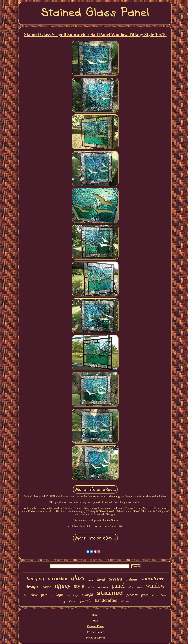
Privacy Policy (95, 632)
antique (132, 579)
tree (68, 596)
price (91, 587)
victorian (58, 579)
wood (140, 588)
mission (125, 601)
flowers (73, 601)
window (155, 586)
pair (44, 595)
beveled (115, 579)
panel (118, 586)
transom (103, 587)
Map (95, 621)
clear (34, 595)
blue (131, 587)
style (79, 586)
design (32, 586)
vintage (57, 594)
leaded (46, 587)
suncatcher (153, 579)
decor (91, 580)
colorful (87, 595)
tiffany (63, 586)
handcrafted (106, 600)
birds (64, 602)
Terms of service (95, 638)
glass (78, 578)
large (76, 595)
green (145, 595)
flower (164, 595)
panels (86, 601)
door (155, 595)
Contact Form (95, 626)
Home (95, 615)
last (25, 595)
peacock (132, 595)
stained (110, 593)
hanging (35, 578)
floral (101, 579)
